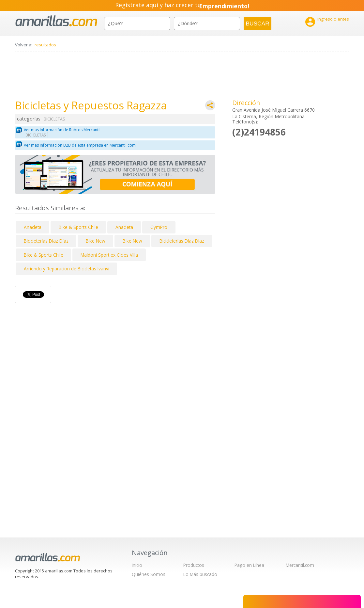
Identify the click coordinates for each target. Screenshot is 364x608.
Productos (194, 565)
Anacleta (33, 227)
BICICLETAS (54, 119)
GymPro (159, 227)
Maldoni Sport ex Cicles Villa (109, 255)
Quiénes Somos (149, 574)
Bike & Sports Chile (78, 227)
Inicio (137, 565)
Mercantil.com (300, 565)
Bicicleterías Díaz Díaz (46, 241)
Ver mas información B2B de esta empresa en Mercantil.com (80, 145)
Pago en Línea (249, 565)
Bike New (96, 241)
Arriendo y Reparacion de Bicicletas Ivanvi (67, 269)
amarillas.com (56, 21)
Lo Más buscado (200, 574)
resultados (45, 45)
